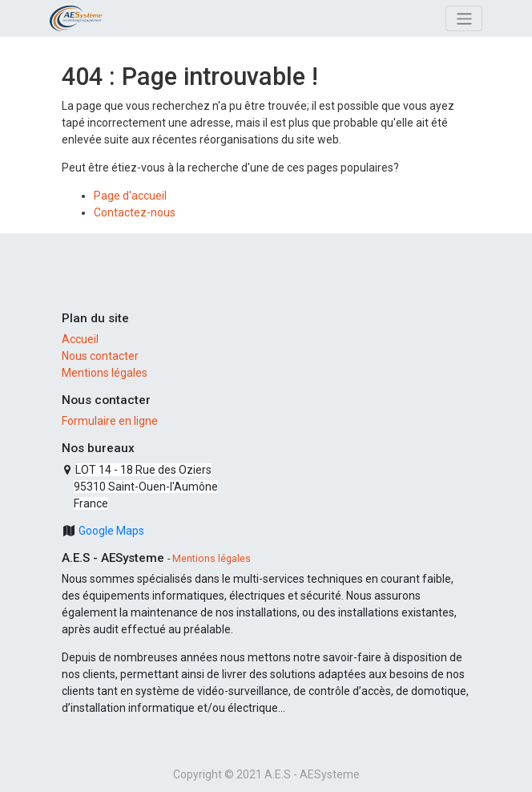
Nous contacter (100, 356)
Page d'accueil (130, 196)
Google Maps (110, 531)
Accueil (80, 339)
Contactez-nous (135, 212)
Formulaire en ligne (110, 421)
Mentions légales (105, 373)
